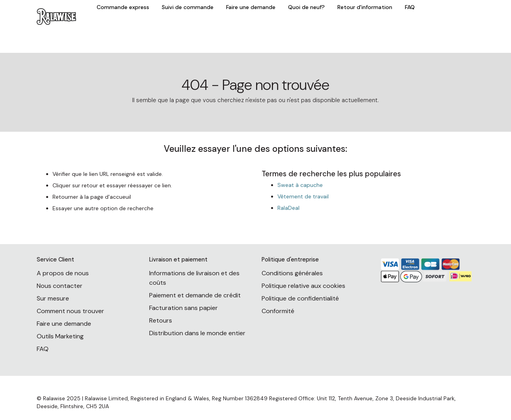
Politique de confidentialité (300, 298)
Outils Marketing (60, 336)
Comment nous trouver (70, 311)
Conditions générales (292, 273)
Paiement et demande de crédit (195, 295)
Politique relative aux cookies (303, 286)
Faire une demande (251, 7)
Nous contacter (60, 286)
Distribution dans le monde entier (197, 333)
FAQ (410, 7)
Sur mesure (53, 298)
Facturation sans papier (183, 308)
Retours (161, 320)
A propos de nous (63, 273)
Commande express (123, 7)
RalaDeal (288, 208)
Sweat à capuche (300, 185)
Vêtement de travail (303, 196)
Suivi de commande (188, 7)
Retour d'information (365, 7)
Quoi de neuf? (306, 7)
